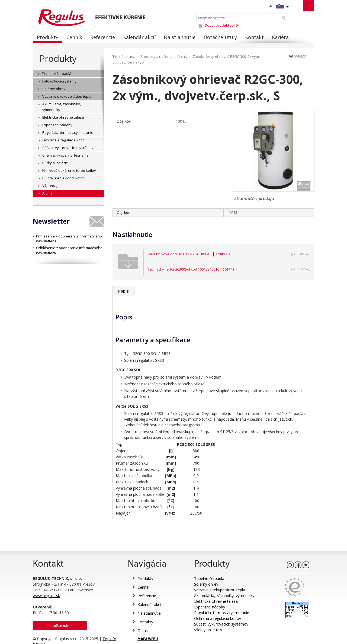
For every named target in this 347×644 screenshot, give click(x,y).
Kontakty (145, 622)
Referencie (147, 596)
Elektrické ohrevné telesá (216, 601)
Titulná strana (124, 56)
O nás (143, 631)
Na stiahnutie (149, 613)
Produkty (58, 58)
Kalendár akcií (150, 605)
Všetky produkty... (209, 630)
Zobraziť (223, 254)
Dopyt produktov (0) (218, 25)
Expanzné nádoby (210, 607)
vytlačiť (300, 56)
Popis (123, 291)
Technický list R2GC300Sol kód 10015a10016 (183, 269)
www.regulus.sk (46, 596)
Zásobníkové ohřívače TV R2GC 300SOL (180, 254)
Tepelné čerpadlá (209, 578)
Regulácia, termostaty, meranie (222, 613)
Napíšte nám (60, 626)
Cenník (143, 587)
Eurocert (294, 587)
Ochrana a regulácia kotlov (218, 618)
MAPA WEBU (148, 639)
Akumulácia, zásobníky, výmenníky (224, 596)
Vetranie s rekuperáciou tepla (220, 590)
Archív (183, 56)
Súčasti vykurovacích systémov (221, 624)
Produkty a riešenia (156, 56)
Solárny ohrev (206, 584)
